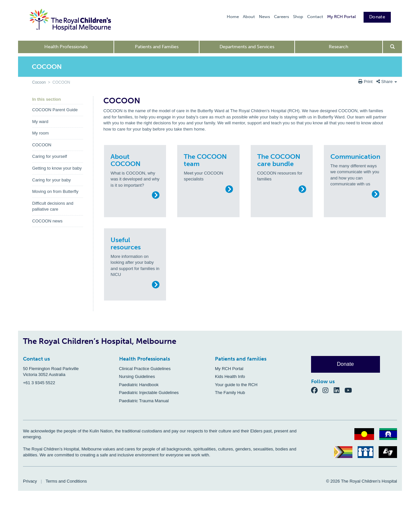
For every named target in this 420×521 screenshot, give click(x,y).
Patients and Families (157, 47)
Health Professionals (66, 47)
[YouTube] (350, 390)
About (249, 17)
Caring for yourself (50, 156)
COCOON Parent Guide (55, 110)
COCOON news (47, 221)
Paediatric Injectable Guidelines (149, 393)
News (264, 17)
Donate (377, 17)
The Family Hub (230, 393)
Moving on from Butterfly (55, 191)
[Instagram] (328, 390)
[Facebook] (317, 390)
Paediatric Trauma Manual (144, 401)
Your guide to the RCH (236, 385)
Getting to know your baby (57, 168)
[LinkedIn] (339, 390)
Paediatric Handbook (139, 385)
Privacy (30, 481)
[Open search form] (393, 47)
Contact (315, 17)
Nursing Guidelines (137, 376)
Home (233, 17)
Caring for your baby (52, 180)
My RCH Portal (341, 17)
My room (41, 133)
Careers (282, 17)
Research (338, 47)
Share (387, 82)
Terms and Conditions (66, 481)
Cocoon (39, 82)
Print (366, 82)
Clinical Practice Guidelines (145, 369)
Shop (298, 17)
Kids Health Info (230, 376)
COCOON (42, 145)
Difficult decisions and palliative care (53, 206)
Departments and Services (247, 47)
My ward (40, 122)
